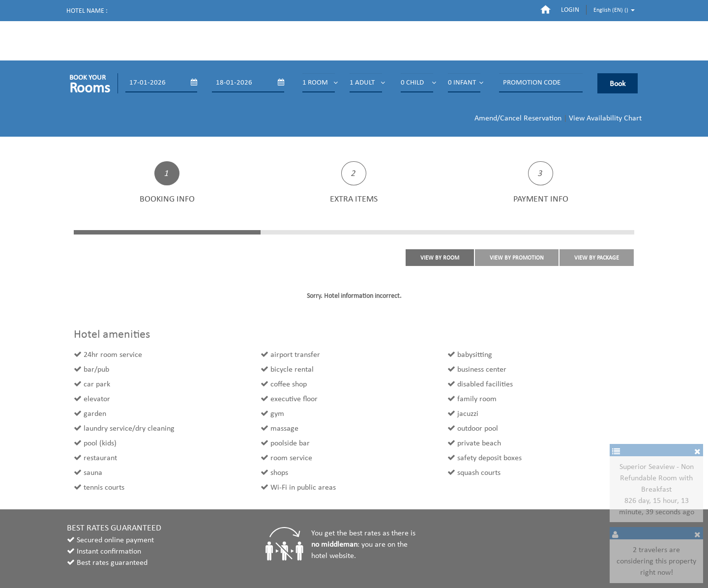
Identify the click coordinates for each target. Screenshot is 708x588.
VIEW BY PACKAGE (597, 258)
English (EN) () (614, 10)
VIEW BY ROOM (440, 258)
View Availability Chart (605, 118)
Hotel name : (87, 11)
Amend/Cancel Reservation (518, 118)
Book (618, 83)
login (570, 10)
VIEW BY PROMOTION (517, 258)
